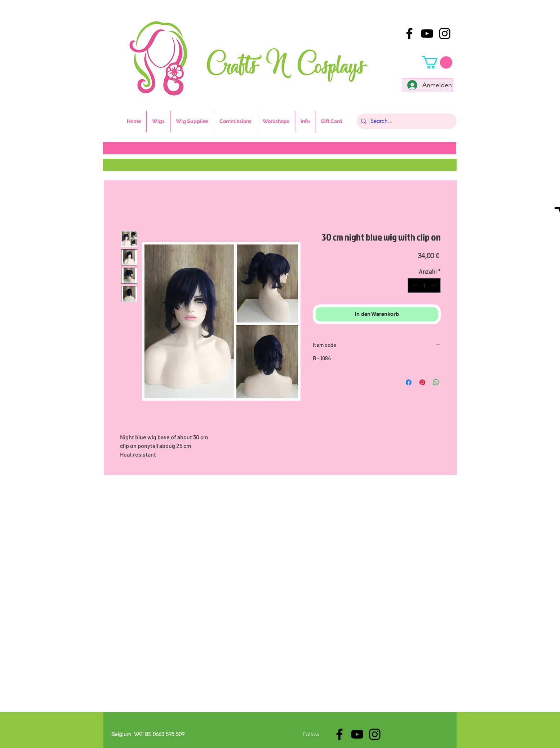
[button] (437, 62)
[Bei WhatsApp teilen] (436, 382)
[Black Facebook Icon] (409, 34)
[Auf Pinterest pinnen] (422, 382)
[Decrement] (414, 286)
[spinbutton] (424, 286)
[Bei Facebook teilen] (409, 382)
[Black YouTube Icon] (427, 34)
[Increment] (435, 286)
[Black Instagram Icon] (445, 34)
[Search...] (406, 121)
